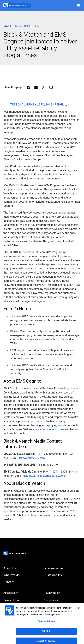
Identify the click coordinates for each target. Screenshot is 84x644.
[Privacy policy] (62, 593)
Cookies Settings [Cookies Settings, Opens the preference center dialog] (46, 623)
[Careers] (22, 582)
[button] (79, 5)
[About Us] (22, 568)
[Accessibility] (22, 593)
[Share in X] (44, 87)
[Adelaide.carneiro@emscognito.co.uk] (44, 476)
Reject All (46, 633)
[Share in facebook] (28, 87)
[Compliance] (62, 600)
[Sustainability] (62, 575)
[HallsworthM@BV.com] (31, 458)
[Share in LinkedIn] (36, 87)
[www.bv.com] (52, 515)
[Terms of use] (22, 600)
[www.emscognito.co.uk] (50, 429)
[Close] (79, 610)
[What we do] (22, 575)
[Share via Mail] (51, 87)
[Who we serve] (62, 568)
